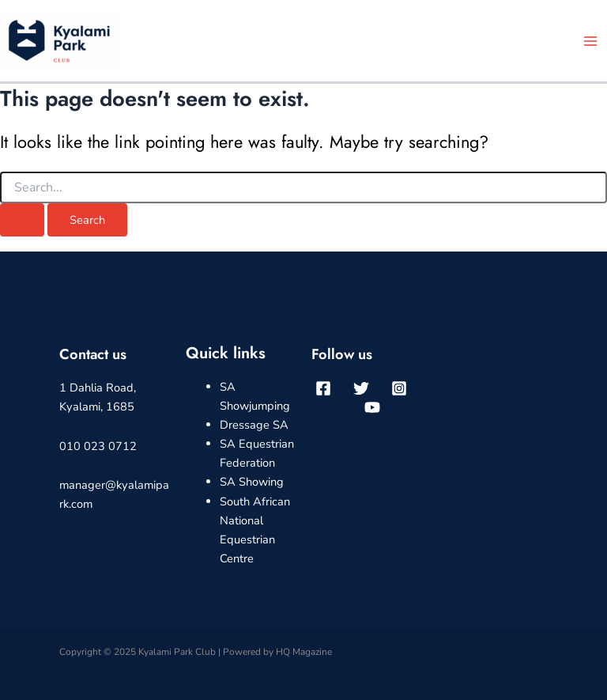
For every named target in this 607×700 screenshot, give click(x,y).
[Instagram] (399, 388)
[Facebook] (323, 388)
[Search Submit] (22, 220)
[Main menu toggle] (590, 41)
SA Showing (252, 482)
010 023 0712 (98, 446)
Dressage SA (254, 425)
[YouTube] (372, 407)
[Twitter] (361, 388)
